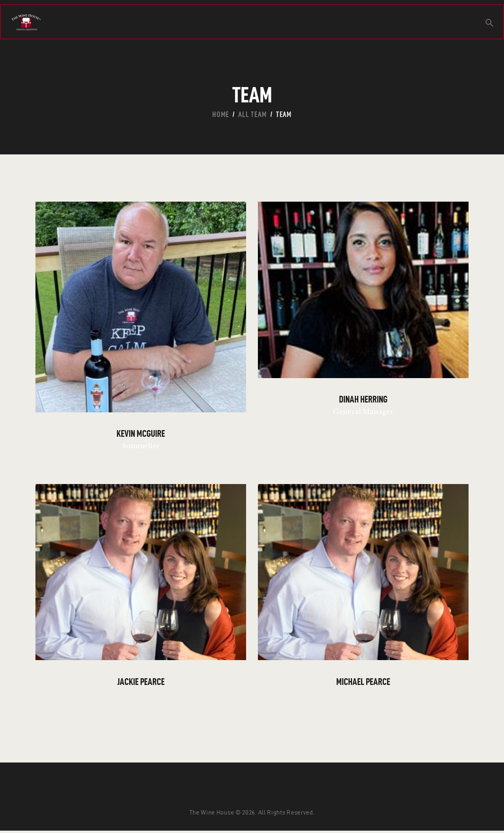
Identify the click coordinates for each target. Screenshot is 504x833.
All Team (252, 114)
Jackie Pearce (141, 683)
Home (221, 114)
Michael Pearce (363, 683)
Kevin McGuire (141, 435)
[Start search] (489, 24)
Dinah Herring (363, 400)
